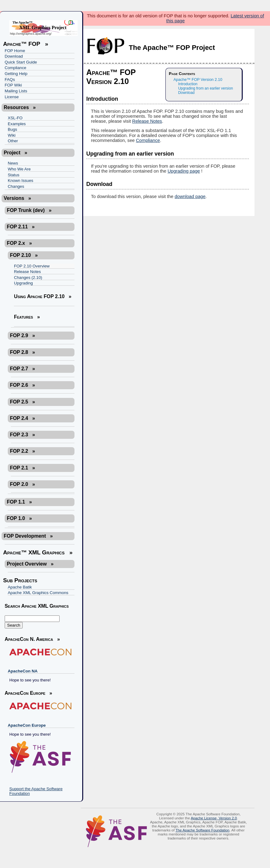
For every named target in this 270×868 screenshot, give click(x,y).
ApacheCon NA (23, 671)
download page (190, 196)
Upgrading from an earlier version (206, 88)
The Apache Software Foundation (202, 830)
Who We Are (19, 169)
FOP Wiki (13, 85)
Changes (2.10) (28, 278)
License (12, 97)
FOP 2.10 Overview (32, 266)
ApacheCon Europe (27, 725)
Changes (16, 186)
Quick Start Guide (21, 62)
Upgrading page (184, 171)
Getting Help (16, 74)
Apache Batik (20, 587)
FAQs (10, 79)
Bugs (12, 129)
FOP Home (15, 51)
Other (13, 141)
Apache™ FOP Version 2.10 (198, 80)
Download (14, 56)
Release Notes (27, 272)
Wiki (12, 135)
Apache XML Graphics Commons (38, 593)
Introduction (188, 84)
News (13, 163)
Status (13, 175)
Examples (17, 124)
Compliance (16, 68)
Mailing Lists (16, 91)
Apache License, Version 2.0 (214, 818)
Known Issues (20, 181)
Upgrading (23, 283)
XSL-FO (15, 118)
